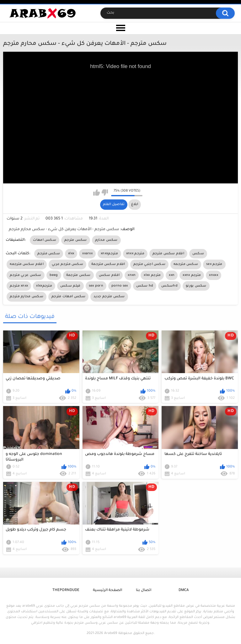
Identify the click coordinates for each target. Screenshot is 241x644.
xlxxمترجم (44, 286)
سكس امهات (45, 240)
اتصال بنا (144, 591)
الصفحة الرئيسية (107, 591)
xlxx (71, 254)
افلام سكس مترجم (168, 254)
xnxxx (214, 275)
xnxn (132, 275)
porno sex (120, 286)
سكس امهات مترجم (69, 297)
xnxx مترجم (135, 254)
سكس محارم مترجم (27, 297)
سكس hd (145, 286)
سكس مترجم (76, 240)
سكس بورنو (196, 286)
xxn (172, 275)
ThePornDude (66, 591)
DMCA (184, 591)
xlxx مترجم (152, 275)
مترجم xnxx (19, 286)
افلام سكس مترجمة (108, 264)
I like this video (96, 193)
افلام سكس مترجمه (27, 264)
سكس (198, 254)
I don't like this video (105, 193)
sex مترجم (214, 264)
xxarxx (87, 254)
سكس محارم (106, 240)
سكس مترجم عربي (67, 264)
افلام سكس (109, 275)
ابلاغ (135, 204)
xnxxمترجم (109, 254)
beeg (54, 275)
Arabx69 (111, 633)
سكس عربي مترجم (25, 275)
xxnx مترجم (192, 275)
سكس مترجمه (186, 264)
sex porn (96, 286)
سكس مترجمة (78, 275)
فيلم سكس (70, 286)
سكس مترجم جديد (109, 297)
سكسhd (169, 286)
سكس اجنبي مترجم (150, 264)
